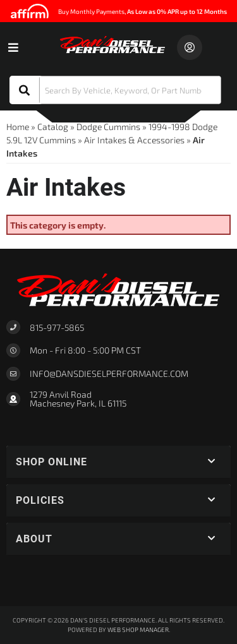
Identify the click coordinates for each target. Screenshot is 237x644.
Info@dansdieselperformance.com (109, 374)
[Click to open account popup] (190, 47)
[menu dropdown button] (13, 47)
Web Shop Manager (138, 629)
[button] (115, 90)
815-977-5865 (57, 327)
